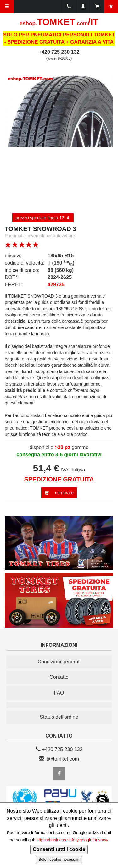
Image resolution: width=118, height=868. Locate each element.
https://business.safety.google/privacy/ (72, 840)
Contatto (59, 677)
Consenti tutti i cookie (59, 849)
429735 (56, 285)
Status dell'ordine (59, 717)
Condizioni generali (59, 662)
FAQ (59, 693)
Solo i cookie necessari (59, 859)
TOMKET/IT (59, 22)
